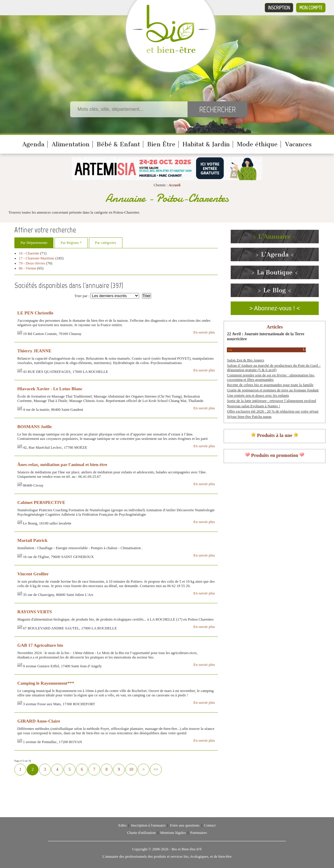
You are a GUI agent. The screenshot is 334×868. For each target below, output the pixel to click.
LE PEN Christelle (35, 313)
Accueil (174, 185)
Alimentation (71, 144)
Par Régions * (71, 243)
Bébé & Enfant (118, 144)
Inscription (279, 8)
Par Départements (34, 243)
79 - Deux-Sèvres (32, 263)
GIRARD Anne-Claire (39, 721)
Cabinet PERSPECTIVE (41, 502)
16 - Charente (29, 253)
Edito (122, 825)
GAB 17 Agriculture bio (40, 645)
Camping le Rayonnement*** (46, 683)
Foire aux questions (185, 825)
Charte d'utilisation (141, 833)
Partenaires (199, 833)
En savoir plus (204, 332)
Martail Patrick (32, 540)
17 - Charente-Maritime (37, 258)
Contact (210, 825)
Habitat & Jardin (206, 144)
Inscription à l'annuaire (148, 825)
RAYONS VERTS (35, 612)
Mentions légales (173, 833)
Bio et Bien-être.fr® (187, 849)
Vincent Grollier (33, 574)
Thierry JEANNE (34, 351)
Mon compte (311, 8)
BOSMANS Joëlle (34, 427)
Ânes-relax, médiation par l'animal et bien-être (62, 464)
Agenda (33, 144)
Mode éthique (257, 144)
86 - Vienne (27, 268)
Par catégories (106, 243)
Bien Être (161, 144)
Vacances (298, 144)
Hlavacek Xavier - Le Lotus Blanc (50, 389)
